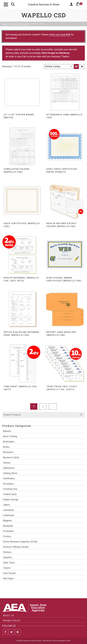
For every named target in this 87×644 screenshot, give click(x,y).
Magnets (7, 521)
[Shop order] (58, 67)
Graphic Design (11, 500)
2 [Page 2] (43, 406)
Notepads (8, 526)
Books (6, 447)
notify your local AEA (60, 35)
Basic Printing (10, 436)
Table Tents (9, 563)
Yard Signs (8, 578)
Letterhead (8, 515)
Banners (7, 431)
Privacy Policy (12, 621)
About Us (8, 615)
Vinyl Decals (9, 573)
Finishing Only (10, 489)
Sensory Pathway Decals (16, 547)
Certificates (9, 478)
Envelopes (8, 484)
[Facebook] (5, 632)
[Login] (71, 4)
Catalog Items (10, 473)
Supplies (7, 557)
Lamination (8, 510)
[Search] (13, 4)
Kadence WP (65, 641)
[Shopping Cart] (80, 4)
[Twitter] (11, 632)
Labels (6, 505)
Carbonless (9, 468)
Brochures (8, 452)
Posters (7, 536)
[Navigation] (6, 4)
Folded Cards (10, 494)
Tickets (7, 568)
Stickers (7, 552)
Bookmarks (9, 442)
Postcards (8, 531)
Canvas (7, 463)
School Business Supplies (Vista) (20, 542)
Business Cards (11, 457)
